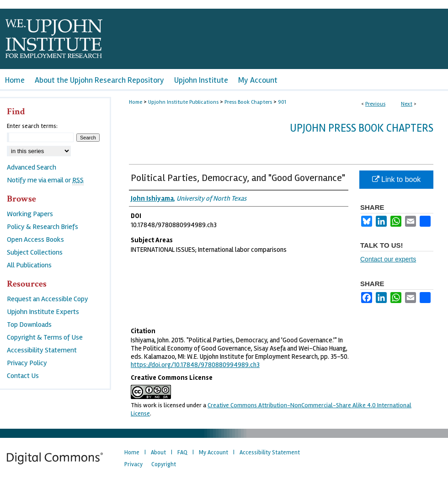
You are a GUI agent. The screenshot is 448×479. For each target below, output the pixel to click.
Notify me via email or (45, 180)
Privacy (133, 464)
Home (136, 102)
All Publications (29, 265)
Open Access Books (35, 239)
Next (407, 104)
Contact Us (23, 376)
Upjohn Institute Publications (183, 102)
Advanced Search (32, 167)
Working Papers (30, 214)
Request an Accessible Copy (48, 299)
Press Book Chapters (248, 102)
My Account (213, 452)
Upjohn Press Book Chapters (362, 128)
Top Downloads (29, 325)
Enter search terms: (32, 126)
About (158, 452)
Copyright (164, 464)
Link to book (397, 179)
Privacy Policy (27, 363)
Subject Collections (35, 252)
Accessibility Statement (42, 350)
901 (282, 102)
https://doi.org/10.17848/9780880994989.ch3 (195, 365)
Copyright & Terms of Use (45, 337)
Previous (375, 104)
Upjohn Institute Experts (43, 312)
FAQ (182, 452)
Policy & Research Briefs (43, 227)
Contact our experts (388, 259)
